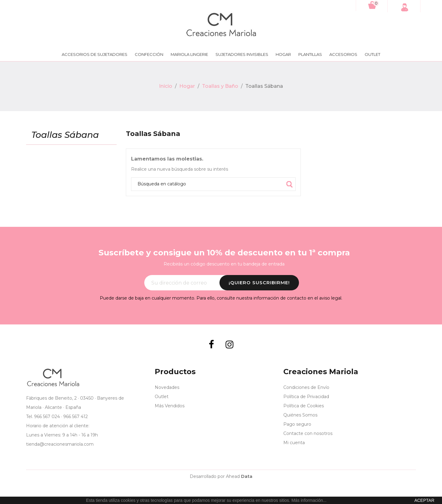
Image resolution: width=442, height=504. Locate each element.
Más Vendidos (170, 406)
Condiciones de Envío (306, 387)
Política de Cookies (304, 406)
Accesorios (343, 54)
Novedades (167, 387)
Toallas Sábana (65, 135)
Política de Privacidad (306, 397)
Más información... (309, 500)
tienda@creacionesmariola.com (60, 444)
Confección (149, 54)
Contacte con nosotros (308, 433)
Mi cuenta (294, 443)
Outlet (372, 54)
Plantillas (310, 54)
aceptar (424, 500)
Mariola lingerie (189, 54)
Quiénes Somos (300, 415)
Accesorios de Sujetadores (95, 54)
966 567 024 (47, 417)
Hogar (283, 54)
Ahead (239, 476)
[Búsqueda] (213, 184)
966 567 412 (76, 417)
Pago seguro (297, 424)
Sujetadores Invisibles (242, 54)
